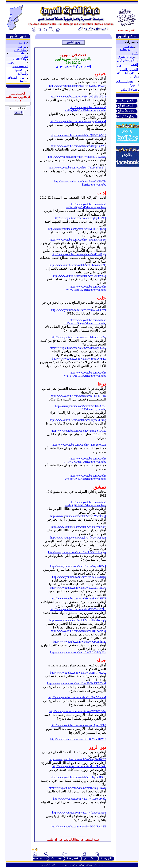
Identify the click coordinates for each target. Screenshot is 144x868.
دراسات (125, 49)
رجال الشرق (126, 57)
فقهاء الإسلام (129, 90)
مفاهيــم (129, 47)
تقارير (24, 57)
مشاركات (20, 50)
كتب (135, 53)
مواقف (22, 47)
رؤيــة (23, 42)
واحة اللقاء (20, 59)
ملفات (21, 53)
